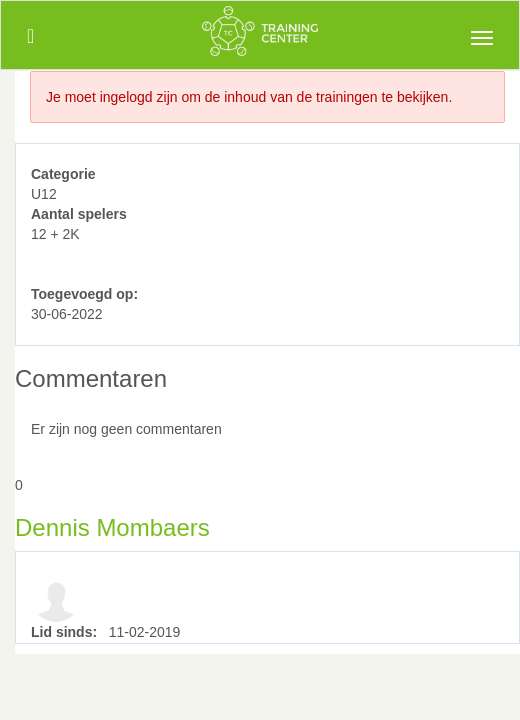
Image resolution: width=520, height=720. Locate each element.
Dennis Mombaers (112, 527)
